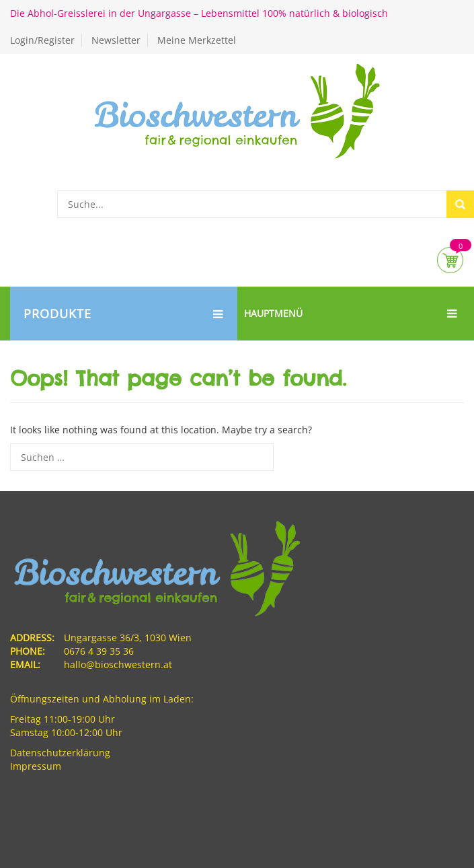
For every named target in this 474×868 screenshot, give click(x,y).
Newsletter (116, 40)
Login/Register (42, 40)
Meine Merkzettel (197, 40)
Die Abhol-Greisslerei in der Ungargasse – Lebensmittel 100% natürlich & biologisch (199, 13)
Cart (450, 260)
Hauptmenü (351, 314)
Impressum (36, 766)
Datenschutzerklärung (60, 753)
